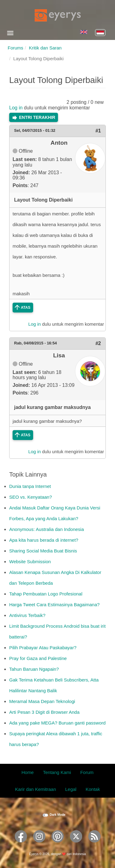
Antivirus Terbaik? (27, 615)
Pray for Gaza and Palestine (38, 658)
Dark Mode (57, 815)
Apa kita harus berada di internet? (44, 540)
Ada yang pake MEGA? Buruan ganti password (57, 723)
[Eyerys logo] (58, 15)
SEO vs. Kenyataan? (31, 497)
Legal (71, 789)
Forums (15, 48)
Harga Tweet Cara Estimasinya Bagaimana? (54, 605)
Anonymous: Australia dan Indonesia (47, 529)
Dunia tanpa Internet (30, 486)
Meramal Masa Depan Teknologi (42, 701)
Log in (16, 108)
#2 (98, 343)
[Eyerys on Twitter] (76, 844)
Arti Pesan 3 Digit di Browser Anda (44, 712)
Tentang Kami (57, 772)
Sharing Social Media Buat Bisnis (43, 551)
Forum (87, 772)
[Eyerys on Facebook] (21, 844)
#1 (98, 131)
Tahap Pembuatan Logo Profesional (46, 594)
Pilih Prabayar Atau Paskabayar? (43, 648)
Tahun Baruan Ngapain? (34, 669)
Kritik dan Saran (45, 48)
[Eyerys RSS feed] (94, 844)
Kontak (93, 789)
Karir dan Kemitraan (35, 789)
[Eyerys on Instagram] (39, 844)
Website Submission (30, 562)
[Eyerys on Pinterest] (58, 844)
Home (28, 772)
